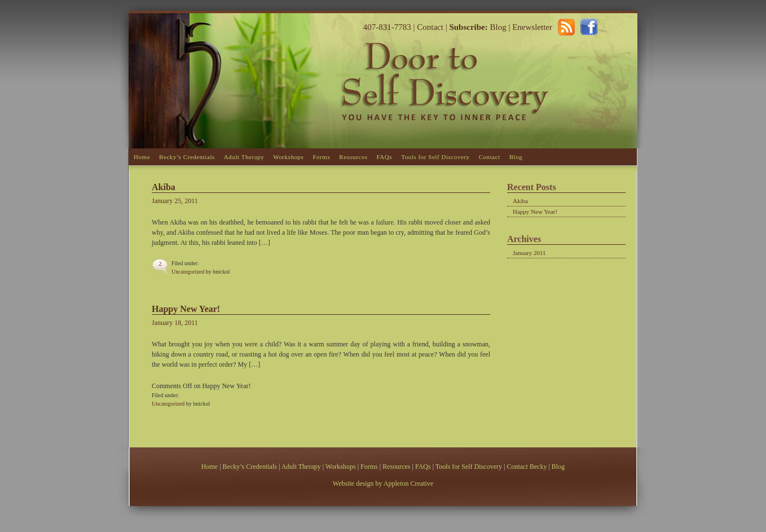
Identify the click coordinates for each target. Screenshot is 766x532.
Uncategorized (188, 272)
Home (142, 157)
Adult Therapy (244, 157)
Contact (430, 27)
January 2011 (529, 253)
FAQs (384, 157)
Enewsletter (532, 27)
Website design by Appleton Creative (383, 483)
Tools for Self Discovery (435, 157)
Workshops (288, 157)
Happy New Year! (186, 309)
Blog (497, 27)
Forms (321, 157)
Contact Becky (527, 467)
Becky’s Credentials (187, 157)
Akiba (164, 187)
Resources (353, 157)
